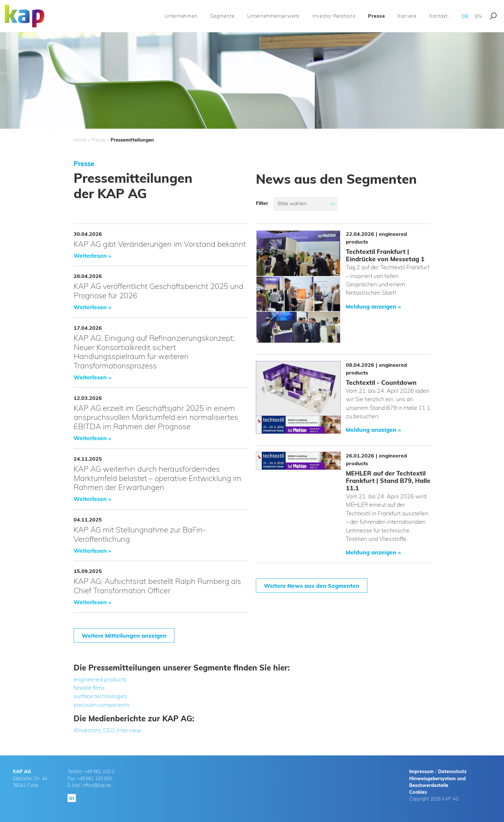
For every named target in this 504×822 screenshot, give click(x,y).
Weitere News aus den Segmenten (312, 586)
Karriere (407, 16)
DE (465, 16)
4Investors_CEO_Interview (107, 730)
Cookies (418, 792)
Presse (377, 16)
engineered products (100, 679)
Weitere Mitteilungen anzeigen (124, 635)
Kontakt (439, 16)
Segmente (222, 16)
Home (80, 140)
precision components (102, 705)
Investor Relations (334, 16)
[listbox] (306, 204)
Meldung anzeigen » (373, 306)
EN (478, 16)
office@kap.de (97, 785)
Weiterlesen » (92, 255)
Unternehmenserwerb (273, 16)
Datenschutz (452, 771)
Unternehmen (181, 16)
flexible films (89, 688)
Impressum (421, 771)
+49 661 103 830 (94, 779)
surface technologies (100, 696)
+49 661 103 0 (99, 771)
